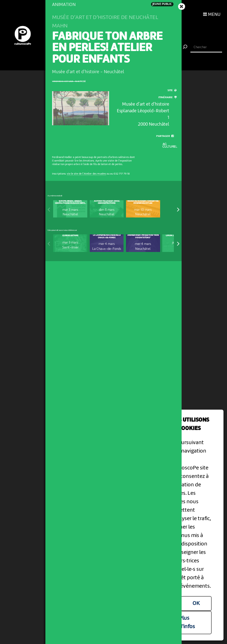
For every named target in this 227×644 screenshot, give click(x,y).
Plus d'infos (187, 623)
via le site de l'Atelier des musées (86, 174)
